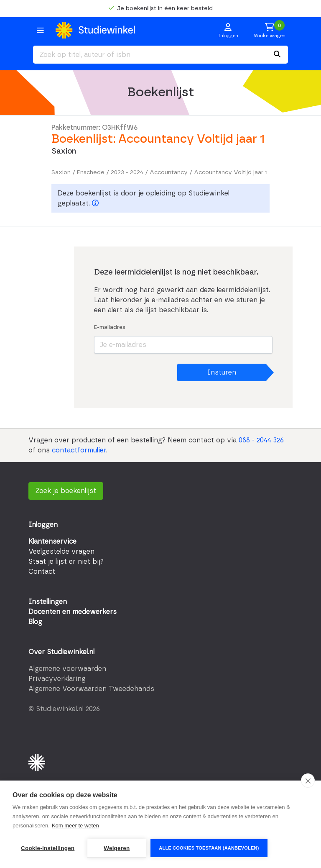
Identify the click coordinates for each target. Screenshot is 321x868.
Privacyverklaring (57, 679)
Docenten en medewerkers (73, 612)
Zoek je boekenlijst (66, 491)
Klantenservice (52, 542)
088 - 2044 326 (261, 440)
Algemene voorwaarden (67, 669)
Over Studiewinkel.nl (61, 652)
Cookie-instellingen (48, 848)
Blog (35, 622)
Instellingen (48, 602)
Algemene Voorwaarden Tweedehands (91, 689)
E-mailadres (110, 327)
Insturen (222, 372)
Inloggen (43, 525)
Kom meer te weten (75, 826)
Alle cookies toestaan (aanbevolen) (209, 848)
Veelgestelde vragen (61, 552)
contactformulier (79, 450)
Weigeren (117, 848)
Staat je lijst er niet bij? (66, 562)
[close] (308, 781)
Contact (42, 572)
